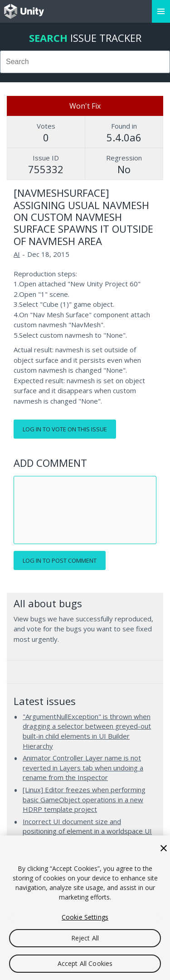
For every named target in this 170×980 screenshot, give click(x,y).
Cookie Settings (85, 917)
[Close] (164, 848)
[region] (85, 908)
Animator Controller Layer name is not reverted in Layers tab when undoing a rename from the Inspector (83, 767)
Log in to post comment (60, 560)
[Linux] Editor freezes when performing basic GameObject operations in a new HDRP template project (84, 799)
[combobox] (85, 62)
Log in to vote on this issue (65, 429)
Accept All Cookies (85, 963)
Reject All (85, 938)
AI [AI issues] (17, 254)
